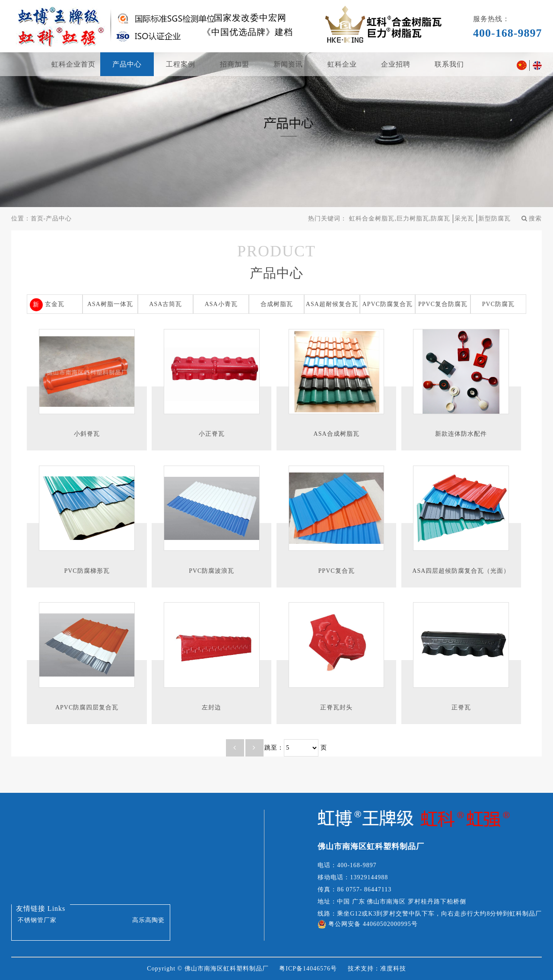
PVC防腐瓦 (498, 304)
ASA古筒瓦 (165, 304)
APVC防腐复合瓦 (388, 304)
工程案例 (181, 64)
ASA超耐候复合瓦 (332, 304)
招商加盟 (235, 64)
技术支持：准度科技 (377, 969)
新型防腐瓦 (494, 219)
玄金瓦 (55, 304)
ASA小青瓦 (221, 304)
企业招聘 (396, 64)
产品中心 (127, 64)
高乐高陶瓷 (148, 920)
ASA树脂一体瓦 (110, 304)
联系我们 (449, 64)
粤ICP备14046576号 (308, 969)
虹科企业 (342, 64)
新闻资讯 (288, 64)
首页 (37, 219)
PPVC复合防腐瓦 (443, 304)
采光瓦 (464, 219)
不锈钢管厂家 (37, 920)
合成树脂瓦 (277, 304)
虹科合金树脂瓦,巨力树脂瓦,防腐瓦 (400, 219)
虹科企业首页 (73, 64)
